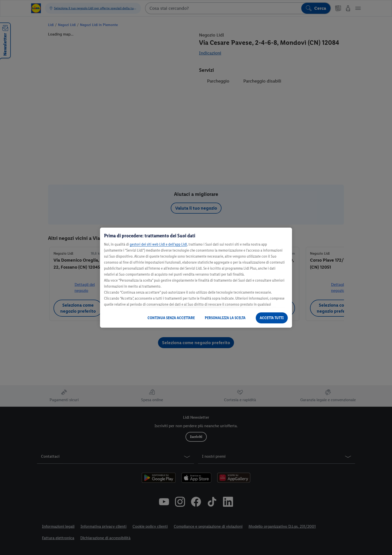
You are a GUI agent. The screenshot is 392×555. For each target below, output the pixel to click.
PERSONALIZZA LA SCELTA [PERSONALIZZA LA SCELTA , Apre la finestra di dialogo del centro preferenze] (225, 318)
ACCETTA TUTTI (272, 318)
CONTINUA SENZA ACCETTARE (171, 318)
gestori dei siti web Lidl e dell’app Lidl (158, 244)
